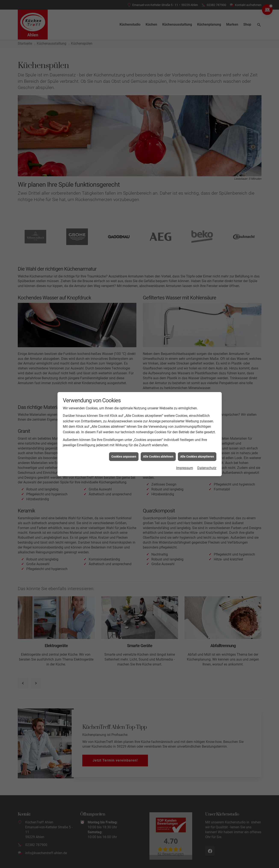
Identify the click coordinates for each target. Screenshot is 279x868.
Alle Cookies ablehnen (158, 442)
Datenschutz (207, 454)
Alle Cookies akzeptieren (197, 442)
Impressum (185, 454)
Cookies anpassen (124, 442)
